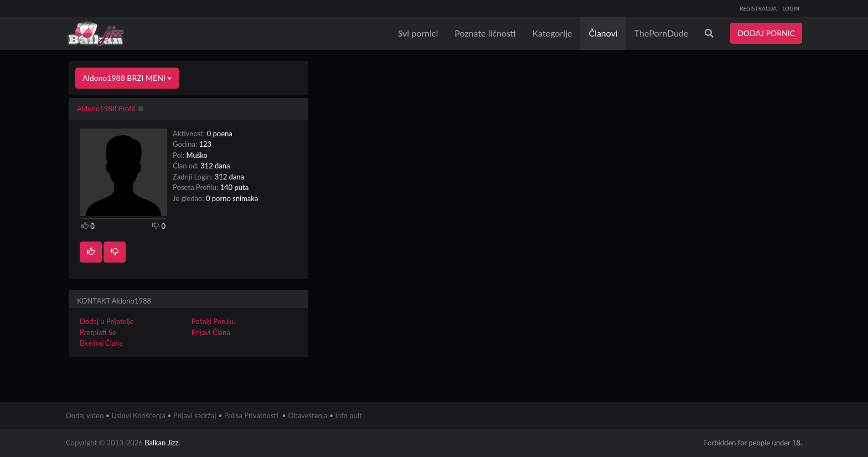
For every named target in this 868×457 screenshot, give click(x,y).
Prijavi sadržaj (195, 415)
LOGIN (791, 8)
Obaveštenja (308, 415)
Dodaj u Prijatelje (107, 321)
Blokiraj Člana (101, 343)
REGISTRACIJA (758, 8)
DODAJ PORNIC (766, 33)
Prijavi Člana (211, 332)
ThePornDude (662, 33)
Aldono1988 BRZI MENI (127, 78)
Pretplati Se (98, 332)
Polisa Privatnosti (251, 415)
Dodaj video (85, 415)
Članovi (603, 33)
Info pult (349, 415)
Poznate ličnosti (485, 33)
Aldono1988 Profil (106, 109)
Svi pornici (418, 33)
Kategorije (552, 33)
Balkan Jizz (161, 443)
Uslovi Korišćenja (139, 415)
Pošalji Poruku (214, 321)
